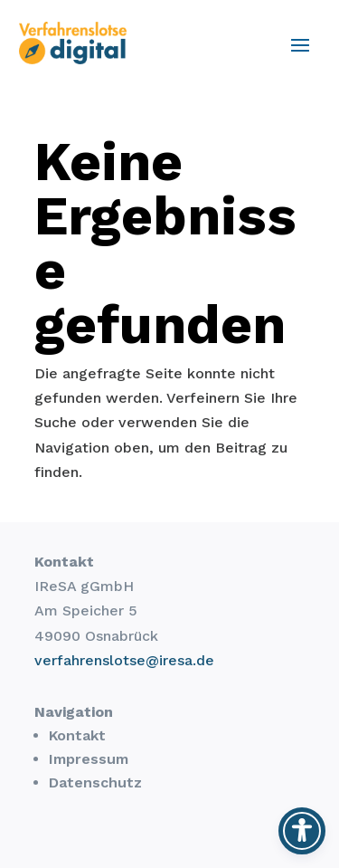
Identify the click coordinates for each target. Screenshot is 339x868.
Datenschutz (95, 782)
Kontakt (77, 735)
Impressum (89, 759)
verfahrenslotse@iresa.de (124, 660)
